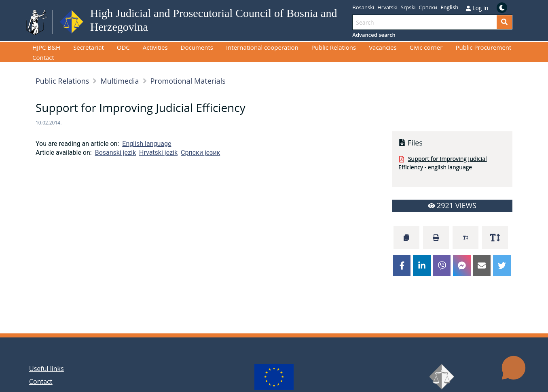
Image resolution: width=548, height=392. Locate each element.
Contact (41, 381)
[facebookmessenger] (462, 266)
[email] (482, 266)
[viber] (442, 266)
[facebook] (402, 266)
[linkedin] (422, 266)
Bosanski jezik (115, 153)
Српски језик (200, 153)
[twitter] (502, 266)
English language (147, 144)
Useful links (47, 369)
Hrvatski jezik (158, 153)
